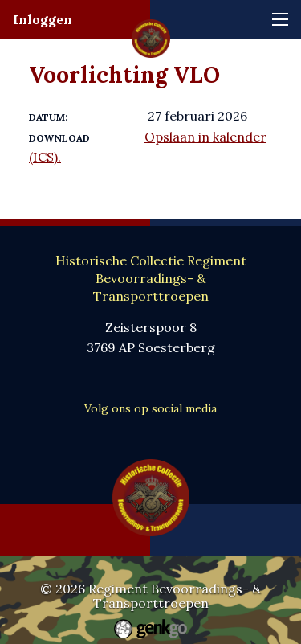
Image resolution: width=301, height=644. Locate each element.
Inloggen (43, 19)
